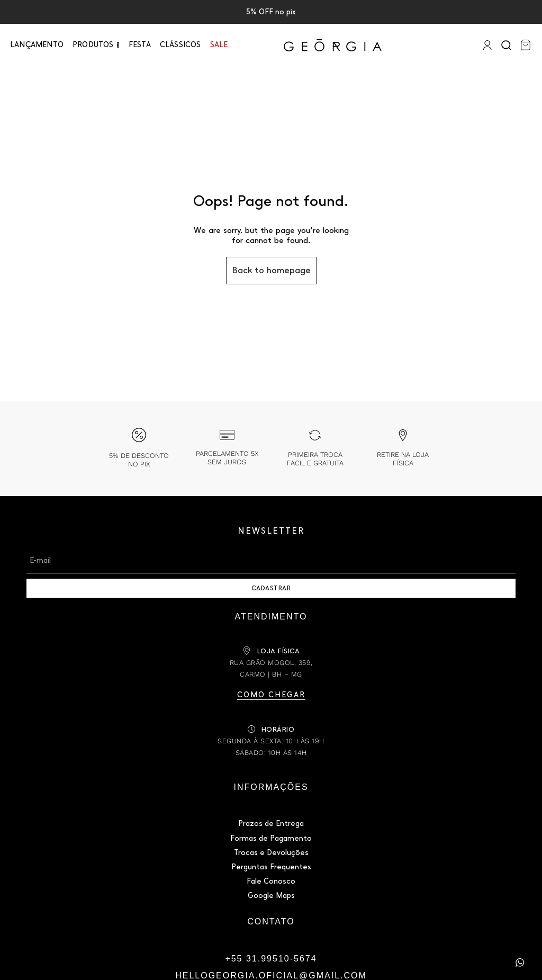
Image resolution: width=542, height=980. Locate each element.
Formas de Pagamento (271, 838)
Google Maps (271, 896)
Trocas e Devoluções (271, 853)
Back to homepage (271, 270)
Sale (219, 45)
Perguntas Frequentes (271, 867)
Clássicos (180, 45)
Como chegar (271, 695)
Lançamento (37, 45)
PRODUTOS (93, 45)
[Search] (507, 45)
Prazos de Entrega (271, 824)
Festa (140, 45)
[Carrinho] (526, 45)
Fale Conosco (271, 881)
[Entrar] (486, 45)
